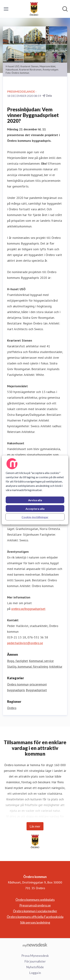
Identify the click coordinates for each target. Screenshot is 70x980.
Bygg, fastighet (18, 661)
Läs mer (35, 826)
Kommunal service (41, 661)
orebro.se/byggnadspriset (28, 609)
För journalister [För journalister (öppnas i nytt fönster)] (35, 961)
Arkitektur (56, 667)
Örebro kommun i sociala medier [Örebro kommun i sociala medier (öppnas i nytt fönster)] (35, 911)
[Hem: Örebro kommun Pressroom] (34, 9)
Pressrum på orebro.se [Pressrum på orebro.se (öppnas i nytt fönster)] (35, 905)
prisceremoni (38, 684)
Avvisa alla (35, 500)
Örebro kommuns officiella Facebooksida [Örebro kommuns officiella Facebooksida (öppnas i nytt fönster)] (35, 917)
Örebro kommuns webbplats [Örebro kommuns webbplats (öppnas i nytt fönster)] (35, 900)
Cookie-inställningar (35, 517)
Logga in (35, 973)
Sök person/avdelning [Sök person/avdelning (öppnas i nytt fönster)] (35, 922)
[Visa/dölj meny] (6, 9)
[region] (35, 490)
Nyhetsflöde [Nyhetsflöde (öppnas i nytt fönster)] (35, 967)
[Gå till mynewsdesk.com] (35, 945)
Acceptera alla (35, 509)
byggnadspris (16, 690)
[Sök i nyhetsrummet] (65, 9)
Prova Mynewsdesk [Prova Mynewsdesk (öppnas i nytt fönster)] (35, 956)
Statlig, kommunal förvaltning (28, 667)
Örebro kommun (18, 684)
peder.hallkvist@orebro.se (25, 643)
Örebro (12, 708)
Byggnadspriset (36, 690)
